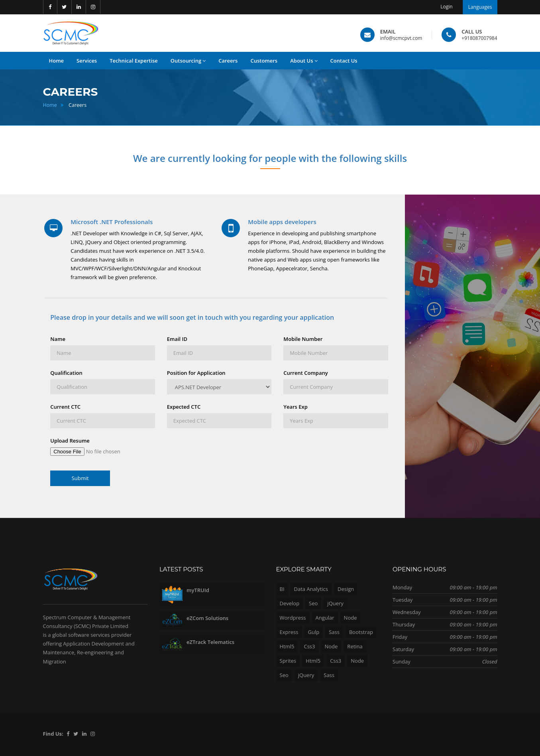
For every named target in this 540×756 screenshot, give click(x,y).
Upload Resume (70, 441)
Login (446, 7)
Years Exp (296, 407)
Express (289, 632)
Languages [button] (480, 7)
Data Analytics (311, 589)
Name (58, 339)
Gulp (314, 632)
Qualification (66, 373)
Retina (355, 646)
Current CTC (65, 407)
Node (351, 618)
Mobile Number (303, 339)
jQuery (335, 603)
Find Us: (53, 734)
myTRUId (198, 590)
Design (346, 589)
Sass (334, 632)
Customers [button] (264, 61)
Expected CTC (184, 407)
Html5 (287, 646)
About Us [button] (304, 61)
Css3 (309, 646)
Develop (290, 603)
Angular (325, 618)
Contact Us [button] (344, 61)
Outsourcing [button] (188, 61)
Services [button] (87, 61)
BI (282, 589)
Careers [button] (228, 61)
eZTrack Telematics (210, 642)
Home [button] (57, 61)
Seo (313, 603)
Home (50, 105)
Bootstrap (361, 632)
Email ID (177, 339)
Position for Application (196, 373)
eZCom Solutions (207, 618)
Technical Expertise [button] (134, 61)
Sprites (288, 661)
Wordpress (293, 618)
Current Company (305, 373)
